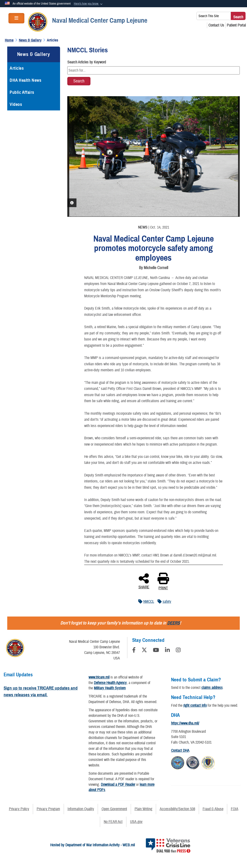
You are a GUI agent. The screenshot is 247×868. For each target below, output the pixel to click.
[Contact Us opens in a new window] (216, 25)
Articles (17, 68)
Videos (16, 104)
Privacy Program (48, 809)
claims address (212, 688)
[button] (89, 4)
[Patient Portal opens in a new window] (236, 25)
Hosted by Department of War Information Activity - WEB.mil (93, 845)
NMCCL (145, 602)
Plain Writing (143, 809)
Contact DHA (180, 751)
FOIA (235, 809)
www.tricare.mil (99, 677)
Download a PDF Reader (118, 785)
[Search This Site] (214, 16)
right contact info (195, 705)
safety (163, 602)
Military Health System (110, 688)
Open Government (114, 809)
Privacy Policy (19, 809)
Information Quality (81, 809)
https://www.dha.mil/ (185, 723)
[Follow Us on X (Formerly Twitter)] (144, 651)
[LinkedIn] (167, 651)
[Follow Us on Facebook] (134, 651)
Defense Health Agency (110, 683)
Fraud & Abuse (213, 809)
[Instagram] (178, 651)
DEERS (173, 623)
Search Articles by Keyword (87, 62)
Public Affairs (22, 92)
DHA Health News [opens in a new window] (25, 80)
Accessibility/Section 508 (177, 809)
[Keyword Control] (154, 70)
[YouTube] (156, 651)
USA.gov (136, 822)
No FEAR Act (113, 822)
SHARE (144, 581)
